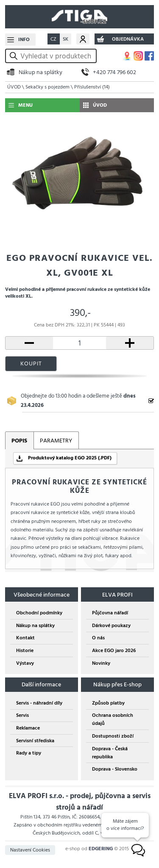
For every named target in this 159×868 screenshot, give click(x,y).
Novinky (101, 663)
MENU (25, 105)
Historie (25, 651)
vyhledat (15, 56)
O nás (98, 638)
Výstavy (25, 663)
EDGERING (101, 849)
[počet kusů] (80, 343)
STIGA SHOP (79, 17)
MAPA (127, 56)
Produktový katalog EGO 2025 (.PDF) (70, 458)
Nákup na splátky (40, 72)
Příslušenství (92, 87)
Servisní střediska (35, 741)
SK (66, 39)
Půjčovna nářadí (110, 613)
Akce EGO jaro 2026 (114, 651)
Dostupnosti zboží (113, 736)
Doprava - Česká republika (110, 753)
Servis (22, 715)
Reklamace (28, 728)
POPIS (19, 441)
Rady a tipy (29, 753)
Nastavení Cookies (30, 850)
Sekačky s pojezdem (47, 87)
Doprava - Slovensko (115, 769)
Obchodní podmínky (39, 613)
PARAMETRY (56, 441)
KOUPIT (31, 364)
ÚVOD (14, 87)
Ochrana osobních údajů (113, 719)
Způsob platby (108, 703)
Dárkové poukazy (111, 626)
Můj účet (83, 39)
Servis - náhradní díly (39, 703)
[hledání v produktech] (57, 56)
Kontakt (25, 638)
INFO (24, 40)
